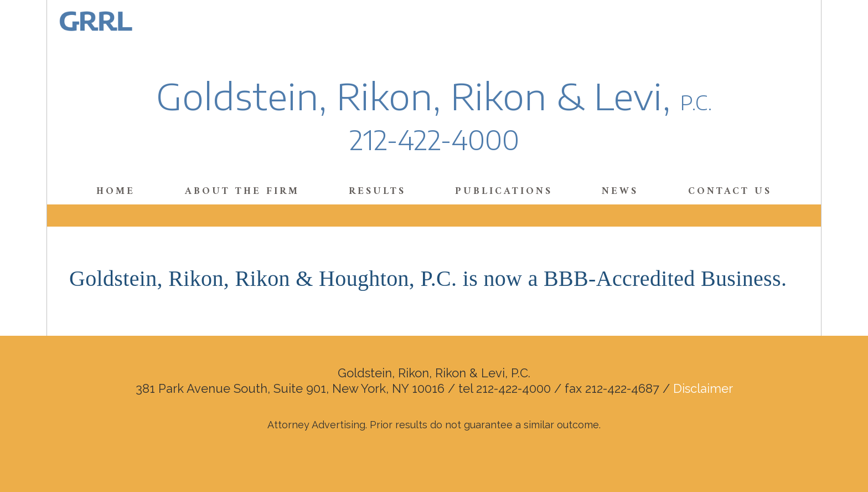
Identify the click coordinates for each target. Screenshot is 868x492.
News (620, 191)
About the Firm (242, 191)
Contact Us (730, 191)
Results (377, 191)
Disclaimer (703, 388)
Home (116, 191)
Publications (504, 191)
